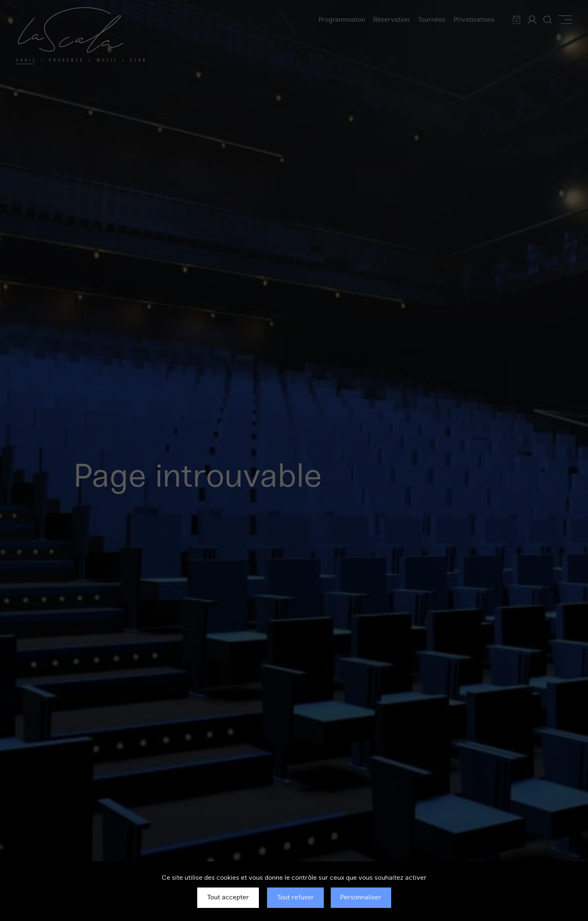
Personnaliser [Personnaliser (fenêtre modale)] (361, 897)
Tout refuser (295, 897)
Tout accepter (228, 897)
